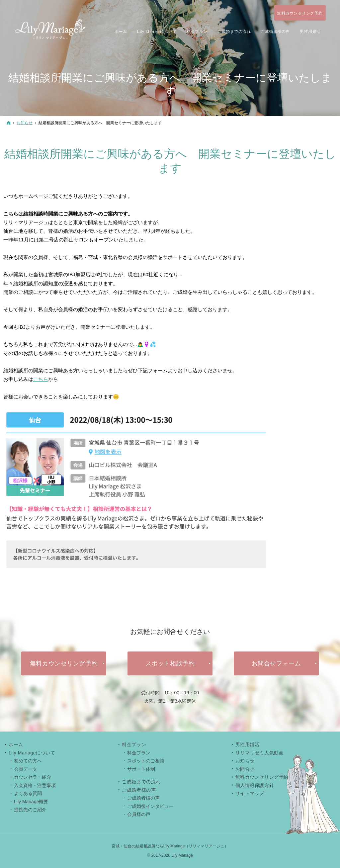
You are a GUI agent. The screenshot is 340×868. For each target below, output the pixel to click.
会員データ (26, 769)
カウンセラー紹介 (33, 777)
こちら (41, 379)
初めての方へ (28, 761)
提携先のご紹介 (30, 810)
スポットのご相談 (146, 761)
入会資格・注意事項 (35, 785)
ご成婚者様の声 (143, 798)
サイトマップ (250, 793)
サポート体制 (141, 769)
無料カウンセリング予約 (262, 777)
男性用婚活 (248, 744)
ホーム (16, 744)
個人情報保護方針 (255, 785)
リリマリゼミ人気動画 (260, 753)
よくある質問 (28, 793)
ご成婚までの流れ (141, 782)
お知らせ (245, 761)
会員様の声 (139, 814)
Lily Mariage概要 (31, 802)
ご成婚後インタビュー (150, 806)
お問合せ (245, 769)
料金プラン (139, 753)
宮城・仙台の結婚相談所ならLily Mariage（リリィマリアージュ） (170, 846)
